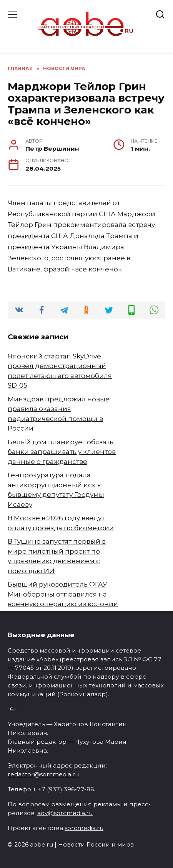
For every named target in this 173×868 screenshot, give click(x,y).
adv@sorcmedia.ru (65, 813)
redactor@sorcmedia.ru (43, 774)
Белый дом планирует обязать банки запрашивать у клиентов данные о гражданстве (62, 452)
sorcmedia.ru (84, 828)
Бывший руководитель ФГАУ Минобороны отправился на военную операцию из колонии (63, 594)
